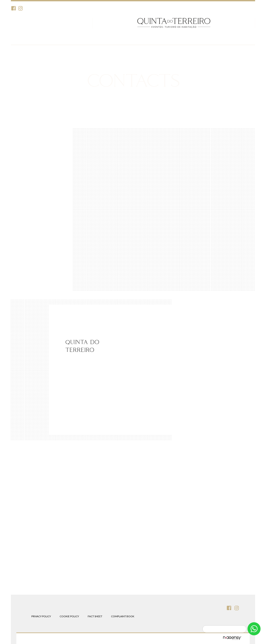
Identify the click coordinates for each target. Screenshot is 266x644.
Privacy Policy (41, 616)
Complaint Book (123, 616)
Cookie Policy (69, 616)
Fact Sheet (95, 616)
